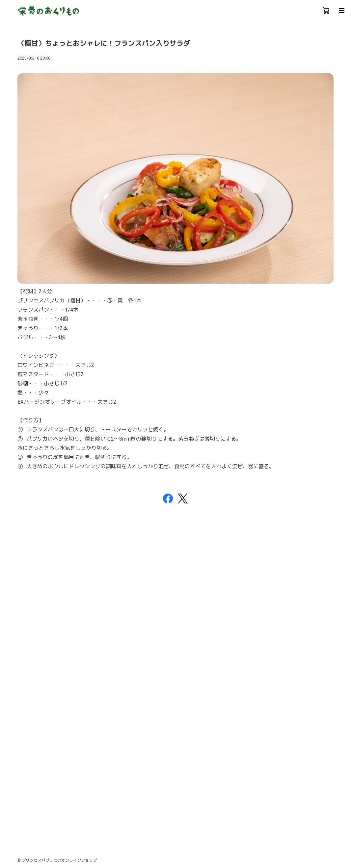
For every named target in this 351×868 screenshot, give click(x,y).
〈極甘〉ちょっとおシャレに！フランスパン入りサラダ (104, 43)
